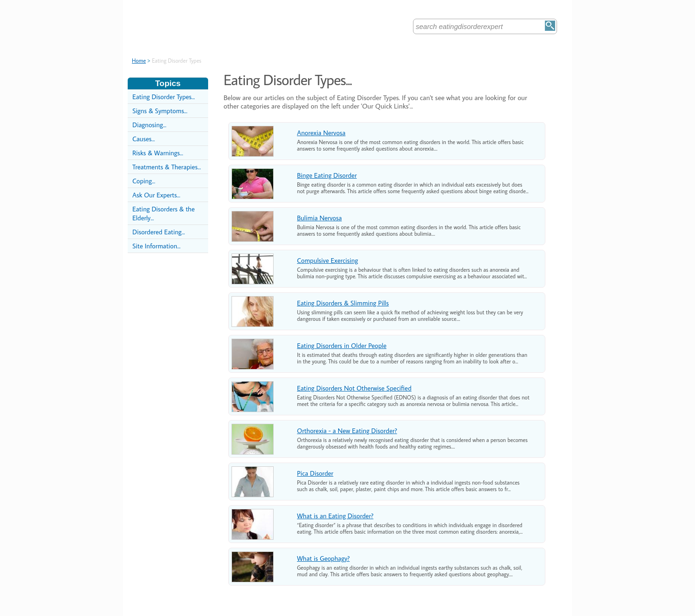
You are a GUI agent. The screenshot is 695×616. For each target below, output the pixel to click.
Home (139, 61)
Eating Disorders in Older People (342, 345)
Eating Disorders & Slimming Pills (343, 303)
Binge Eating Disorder (327, 175)
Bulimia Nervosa (319, 218)
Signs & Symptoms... (160, 111)
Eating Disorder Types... (164, 97)
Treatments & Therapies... (167, 167)
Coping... (144, 181)
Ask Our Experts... (156, 195)
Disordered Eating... (159, 232)
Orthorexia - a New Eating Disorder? (347, 431)
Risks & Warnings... (158, 153)
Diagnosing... (149, 125)
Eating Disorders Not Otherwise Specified (354, 388)
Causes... (144, 139)
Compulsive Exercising (327, 260)
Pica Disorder (315, 473)
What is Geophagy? (323, 558)
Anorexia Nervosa (321, 133)
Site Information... (156, 246)
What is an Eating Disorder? (335, 516)
